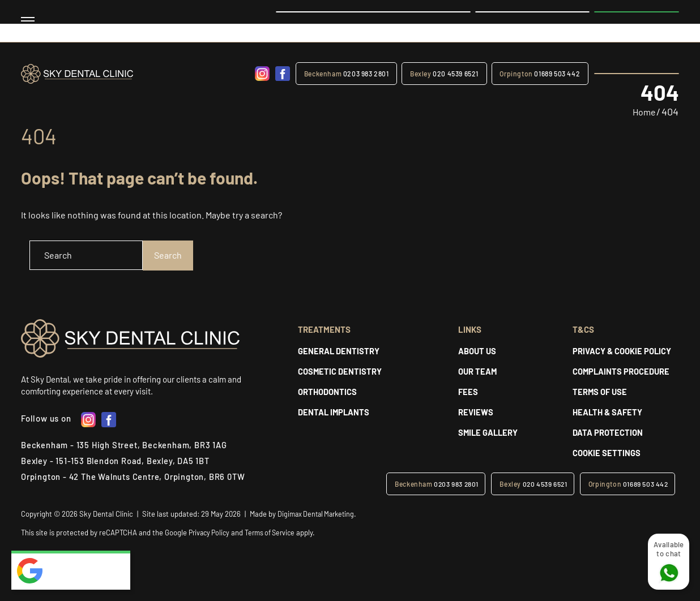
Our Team (478, 371)
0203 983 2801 (348, 74)
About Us (477, 351)
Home (642, 111)
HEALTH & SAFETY (608, 412)
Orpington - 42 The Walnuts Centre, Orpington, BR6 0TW (136, 477)
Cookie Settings (607, 453)
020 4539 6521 (445, 74)
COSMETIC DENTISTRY (340, 371)
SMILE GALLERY (489, 432)
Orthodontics (327, 392)
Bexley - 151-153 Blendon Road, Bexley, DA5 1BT (116, 461)
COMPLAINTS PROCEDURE (622, 371)
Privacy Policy (211, 533)
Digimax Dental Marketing (319, 514)
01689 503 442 (540, 74)
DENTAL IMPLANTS (334, 412)
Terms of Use (600, 392)
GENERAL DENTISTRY (339, 351)
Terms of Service (276, 533)
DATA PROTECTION (608, 432)
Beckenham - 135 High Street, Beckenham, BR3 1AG (126, 445)
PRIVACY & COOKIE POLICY (622, 351)
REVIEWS (476, 412)
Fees (468, 392)
